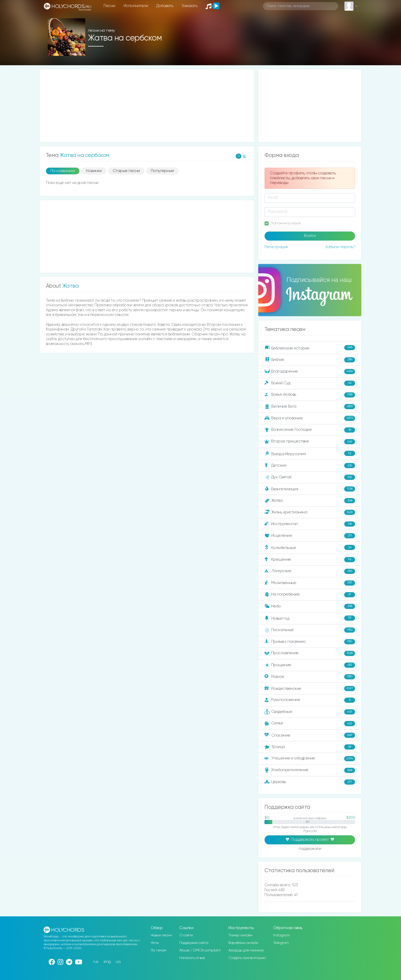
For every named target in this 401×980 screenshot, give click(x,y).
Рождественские (310, 688)
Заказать (189, 6)
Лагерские (310, 571)
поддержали (310, 849)
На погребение (310, 595)
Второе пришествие (310, 442)
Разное (310, 677)
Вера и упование (310, 418)
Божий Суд (310, 383)
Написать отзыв (192, 958)
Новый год (310, 618)
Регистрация (276, 247)
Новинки (94, 171)
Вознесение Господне (310, 430)
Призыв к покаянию (310, 642)
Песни (109, 6)
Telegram (281, 943)
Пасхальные (310, 630)
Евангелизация (310, 489)
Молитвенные (310, 583)
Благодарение (310, 372)
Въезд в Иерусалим (310, 453)
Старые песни (126, 171)
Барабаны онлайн (243, 943)
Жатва (310, 501)
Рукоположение (310, 700)
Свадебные (310, 712)
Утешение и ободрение (310, 759)
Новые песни (161, 935)
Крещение (310, 560)
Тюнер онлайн (240, 935)
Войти (310, 236)
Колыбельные (310, 547)
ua (118, 962)
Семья (310, 724)
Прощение (310, 665)
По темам (159, 950)
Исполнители (136, 6)
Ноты (155, 943)
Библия (310, 360)
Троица (310, 747)
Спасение (310, 735)
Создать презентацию (247, 958)
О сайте (186, 935)
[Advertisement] (147, 106)
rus (96, 962)
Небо (310, 606)
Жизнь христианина (310, 512)
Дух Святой (310, 477)
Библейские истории (310, 348)
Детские (310, 466)
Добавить (165, 6)
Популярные (162, 171)
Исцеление (310, 536)
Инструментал (310, 524)
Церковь (310, 782)
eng (107, 962)
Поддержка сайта (194, 943)
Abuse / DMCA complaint (200, 950)
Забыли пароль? (340, 247)
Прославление (310, 653)
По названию (63, 171)
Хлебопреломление (310, 770)
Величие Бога (310, 407)
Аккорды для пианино (246, 950)
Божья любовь (310, 395)
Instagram (282, 935)
